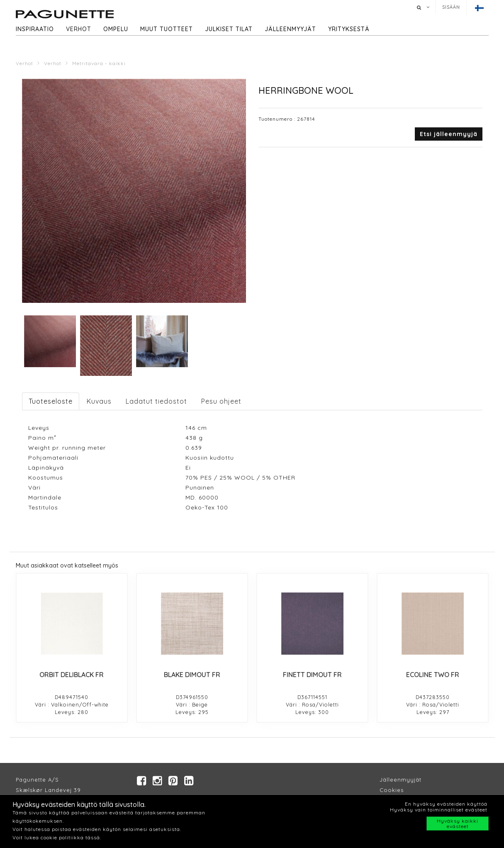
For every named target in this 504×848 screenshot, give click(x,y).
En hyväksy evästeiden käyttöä (446, 804)
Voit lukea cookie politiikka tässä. (57, 837)
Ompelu (116, 29)
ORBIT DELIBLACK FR (72, 675)
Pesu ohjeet (221, 401)
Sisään (451, 7)
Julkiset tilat (229, 29)
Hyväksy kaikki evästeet (458, 824)
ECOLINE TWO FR (433, 675)
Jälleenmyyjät (290, 29)
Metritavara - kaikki (99, 63)
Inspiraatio (35, 29)
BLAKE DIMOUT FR (192, 675)
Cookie (390, 790)
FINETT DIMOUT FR (312, 675)
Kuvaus (99, 401)
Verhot (79, 29)
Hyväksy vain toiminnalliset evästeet (439, 810)
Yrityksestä (349, 29)
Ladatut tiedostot (156, 401)
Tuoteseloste (51, 401)
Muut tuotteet (167, 29)
